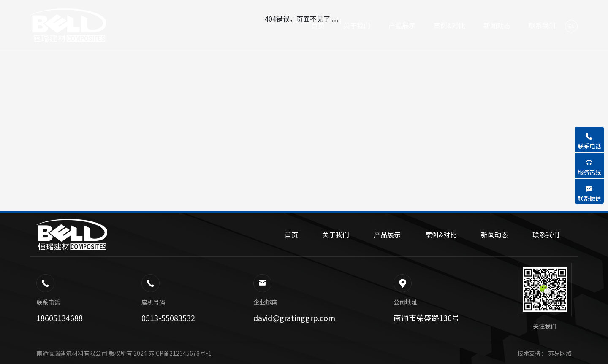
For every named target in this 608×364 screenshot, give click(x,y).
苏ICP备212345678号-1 (180, 353)
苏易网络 (559, 353)
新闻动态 (494, 235)
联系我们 (546, 235)
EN (571, 26)
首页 (291, 235)
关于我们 (336, 235)
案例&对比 (441, 235)
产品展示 (387, 235)
